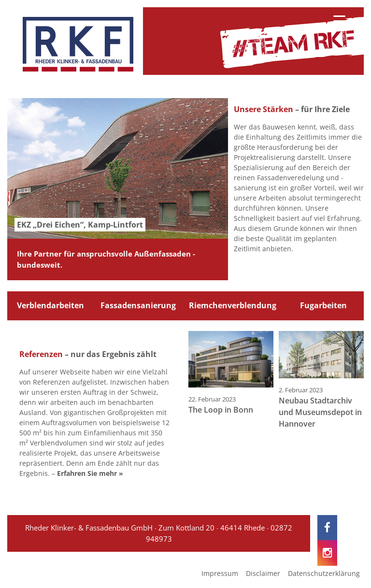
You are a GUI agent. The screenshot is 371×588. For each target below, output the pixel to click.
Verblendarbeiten (50, 305)
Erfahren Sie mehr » (90, 473)
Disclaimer (263, 573)
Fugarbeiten (323, 305)
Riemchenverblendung (233, 305)
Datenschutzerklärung (324, 573)
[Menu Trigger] (339, 21)
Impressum (220, 573)
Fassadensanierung (138, 305)
